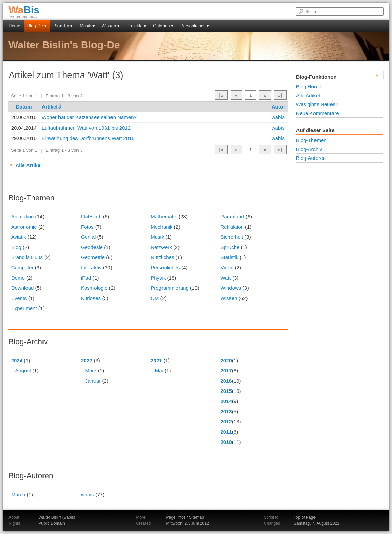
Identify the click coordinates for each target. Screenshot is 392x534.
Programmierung (170, 288)
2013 (226, 411)
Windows (231, 288)
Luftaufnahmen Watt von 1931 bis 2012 (86, 128)
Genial (88, 237)
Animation (23, 216)
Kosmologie (94, 288)
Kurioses (91, 298)
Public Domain (52, 523)
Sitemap (197, 517)
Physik (158, 278)
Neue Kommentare (318, 113)
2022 (87, 360)
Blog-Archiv (309, 149)
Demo (18, 278)
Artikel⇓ (52, 107)
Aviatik (19, 237)
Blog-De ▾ (37, 26)
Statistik (229, 257)
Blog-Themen (311, 140)
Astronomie (24, 227)
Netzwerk (161, 247)
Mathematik (164, 216)
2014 (226, 401)
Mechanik (161, 227)
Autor (278, 107)
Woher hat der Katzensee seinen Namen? (89, 117)
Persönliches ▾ (195, 26)
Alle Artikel (29, 165)
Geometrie (93, 257)
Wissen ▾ (111, 26)
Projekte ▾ (136, 26)
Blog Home (309, 87)
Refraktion (232, 227)
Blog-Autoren (311, 158)
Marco (18, 494)
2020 (226, 360)
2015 (226, 391)
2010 (226, 442)
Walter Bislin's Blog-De (64, 45)
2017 (226, 371)
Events (19, 298)
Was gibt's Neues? (317, 104)
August (23, 371)
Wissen (229, 298)
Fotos (87, 227)
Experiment (24, 308)
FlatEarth (91, 216)
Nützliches (162, 257)
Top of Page (305, 517)
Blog (16, 247)
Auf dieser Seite (315, 130)
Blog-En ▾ (63, 26)
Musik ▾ (87, 26)
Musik (157, 237)
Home (14, 26)
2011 (226, 432)
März (91, 371)
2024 (17, 360)
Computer (22, 268)
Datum (24, 107)
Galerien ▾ (163, 26)
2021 (156, 360)
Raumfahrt (232, 216)
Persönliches (165, 268)
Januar (93, 381)
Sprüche (230, 247)
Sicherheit (232, 237)
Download (23, 288)
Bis (24, 10)
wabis (278, 117)
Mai (159, 371)
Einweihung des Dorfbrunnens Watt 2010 (88, 138)
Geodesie (92, 247)
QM (155, 298)
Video (227, 268)
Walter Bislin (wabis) (57, 517)
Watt (225, 278)
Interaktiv (91, 268)
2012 (226, 422)
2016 (226, 381)
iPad (86, 278)
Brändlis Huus (27, 257)
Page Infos (176, 517)
